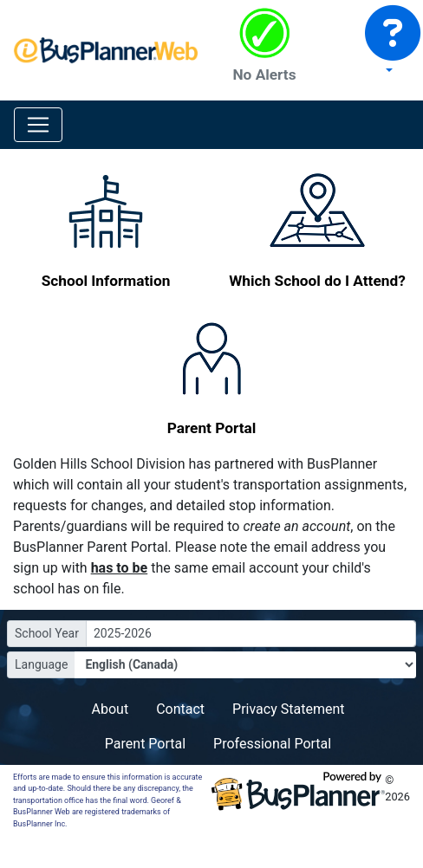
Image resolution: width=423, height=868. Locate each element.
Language (41, 664)
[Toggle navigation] (38, 125)
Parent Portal (145, 744)
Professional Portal (272, 744)
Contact (180, 709)
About (111, 709)
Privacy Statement (288, 709)
